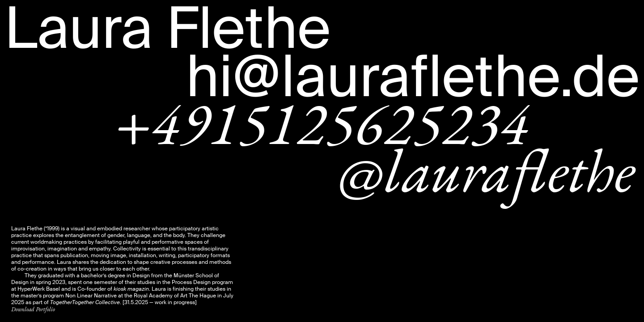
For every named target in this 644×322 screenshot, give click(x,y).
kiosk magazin (131, 289)
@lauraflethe (487, 170)
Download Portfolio (33, 309)
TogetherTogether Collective (85, 302)
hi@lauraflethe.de (413, 77)
